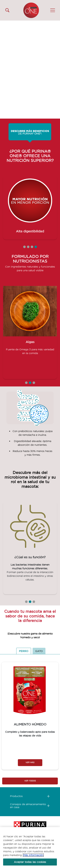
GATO (39, 651)
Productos (16, 796)
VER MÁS (30, 762)
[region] (30, 848)
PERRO (24, 651)
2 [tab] (28, 247)
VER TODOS (30, 781)
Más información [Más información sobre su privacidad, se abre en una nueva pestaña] (33, 855)
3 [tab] (32, 247)
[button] (53, 10)
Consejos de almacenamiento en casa (28, 806)
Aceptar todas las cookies (30, 862)
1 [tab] (24, 247)
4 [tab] (36, 247)
